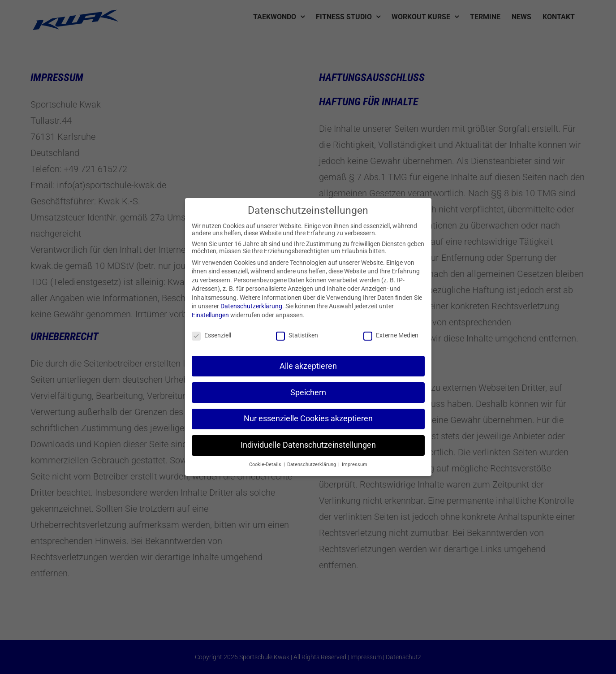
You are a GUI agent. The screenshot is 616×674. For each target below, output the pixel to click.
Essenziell (211, 335)
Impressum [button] (355, 464)
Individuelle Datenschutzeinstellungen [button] (308, 445)
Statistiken (297, 335)
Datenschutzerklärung (251, 306)
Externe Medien (391, 335)
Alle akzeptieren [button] (308, 366)
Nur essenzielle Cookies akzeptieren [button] (308, 419)
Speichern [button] (308, 393)
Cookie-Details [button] (266, 464)
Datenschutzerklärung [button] (312, 464)
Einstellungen (210, 315)
